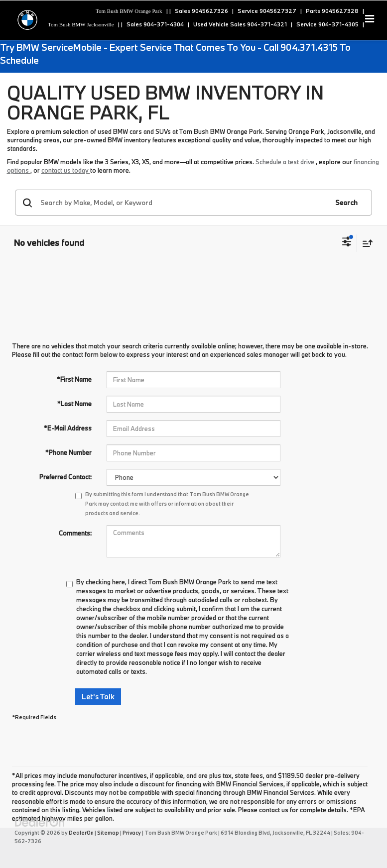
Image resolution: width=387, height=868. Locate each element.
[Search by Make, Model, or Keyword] (183, 203)
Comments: (75, 533)
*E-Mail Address (68, 428)
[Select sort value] (365, 243)
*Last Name (74, 404)
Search (346, 203)
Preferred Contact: (65, 477)
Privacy (132, 833)
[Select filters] (347, 243)
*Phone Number (68, 452)
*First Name (74, 379)
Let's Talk (98, 697)
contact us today (66, 170)
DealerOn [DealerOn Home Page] (81, 833)
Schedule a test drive (286, 162)
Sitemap (108, 833)
